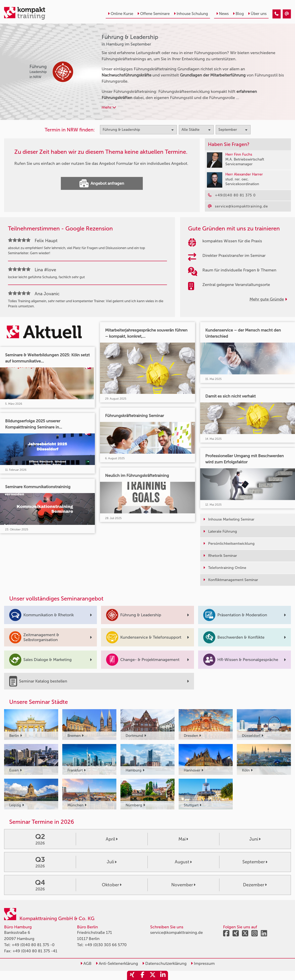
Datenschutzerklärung (164, 963)
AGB (86, 963)
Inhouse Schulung (191, 14)
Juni (255, 839)
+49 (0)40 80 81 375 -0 (33, 945)
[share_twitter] (153, 975)
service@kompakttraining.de (176, 932)
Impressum (203, 963)
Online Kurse (120, 14)
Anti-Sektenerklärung (117, 963)
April (112, 839)
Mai (183, 839)
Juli (112, 862)
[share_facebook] (142, 975)
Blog (238, 14)
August (183, 862)
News (222, 14)
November (183, 885)
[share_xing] (132, 975)
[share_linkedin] (163, 975)
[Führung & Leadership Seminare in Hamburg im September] (277, 14)
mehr (109, 107)
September (255, 862)
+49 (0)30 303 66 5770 (106, 945)
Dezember (255, 885)
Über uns (257, 14)
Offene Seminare (153, 14)
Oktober (112, 885)
